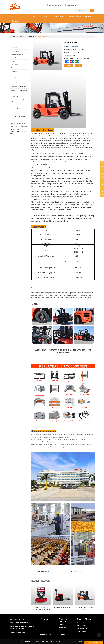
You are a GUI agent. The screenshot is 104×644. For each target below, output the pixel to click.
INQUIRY (69, 66)
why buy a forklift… (16, 96)
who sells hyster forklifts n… (19, 83)
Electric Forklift (15, 51)
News (34, 16)
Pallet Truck (14, 65)
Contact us (16, 21)
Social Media (46, 635)
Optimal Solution (58, 16)
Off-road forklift (81, 632)
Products (44, 16)
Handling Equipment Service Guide (80, 16)
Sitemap (81, 641)
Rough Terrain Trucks (17, 58)
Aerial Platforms (16, 68)
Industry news (63, 628)
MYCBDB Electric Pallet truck (63, 607)
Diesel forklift (30, 37)
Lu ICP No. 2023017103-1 (71, 641)
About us (24, 16)
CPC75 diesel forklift (81, 572)
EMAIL (78, 66)
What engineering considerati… (20, 87)
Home (14, 16)
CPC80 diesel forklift (51, 572)
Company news (63, 625)
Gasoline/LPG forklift (17, 54)
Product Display (84, 619)
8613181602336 (21, 123)
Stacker (13, 61)
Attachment (14, 71)
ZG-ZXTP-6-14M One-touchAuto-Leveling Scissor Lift (41, 609)
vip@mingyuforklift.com (55, 5)
